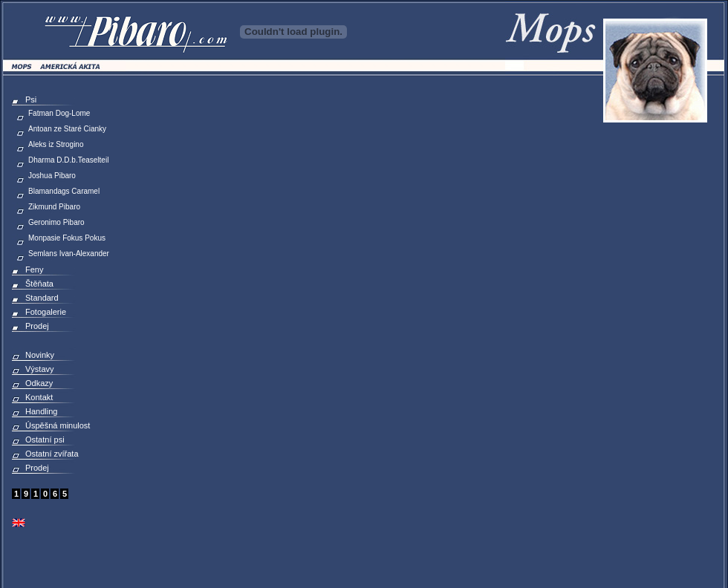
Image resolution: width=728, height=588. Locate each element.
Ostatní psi (45, 440)
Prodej (37, 326)
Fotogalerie (46, 312)
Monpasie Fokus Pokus (67, 238)
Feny (34, 269)
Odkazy (39, 383)
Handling (41, 411)
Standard (42, 298)
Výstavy (40, 369)
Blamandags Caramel (64, 191)
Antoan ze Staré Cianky (67, 129)
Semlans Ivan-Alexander (69, 254)
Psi (31, 99)
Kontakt (39, 397)
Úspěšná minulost (58, 425)
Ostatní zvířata (52, 454)
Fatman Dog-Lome (59, 113)
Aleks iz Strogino (56, 144)
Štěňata (39, 284)
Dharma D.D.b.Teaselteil (68, 160)
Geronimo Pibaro (56, 222)
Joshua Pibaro (52, 176)
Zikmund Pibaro (54, 207)
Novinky (40, 355)
